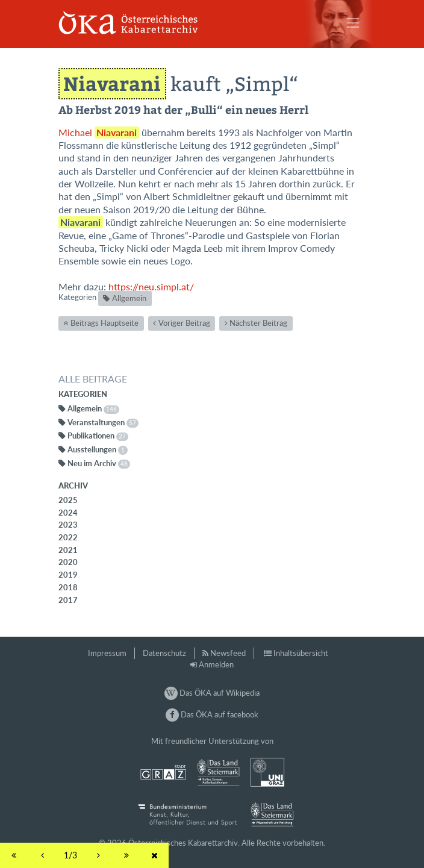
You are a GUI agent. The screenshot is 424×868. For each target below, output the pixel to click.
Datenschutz (164, 653)
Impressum (107, 653)
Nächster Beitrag (258, 323)
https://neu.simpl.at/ (151, 287)
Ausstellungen (98, 449)
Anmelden (216, 664)
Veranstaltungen (103, 422)
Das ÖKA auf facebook (212, 714)
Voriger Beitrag (184, 323)
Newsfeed (228, 653)
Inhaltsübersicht (301, 653)
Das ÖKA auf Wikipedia (212, 693)
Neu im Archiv (99, 463)
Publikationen (98, 436)
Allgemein (129, 298)
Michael (99, 133)
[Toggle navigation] (353, 23)
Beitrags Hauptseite (104, 323)
